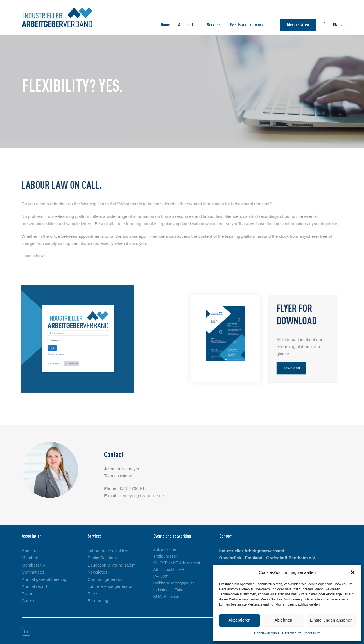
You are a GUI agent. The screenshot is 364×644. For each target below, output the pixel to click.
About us (30, 551)
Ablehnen (283, 620)
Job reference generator (110, 586)
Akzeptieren (239, 620)
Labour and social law (108, 551)
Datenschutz (292, 633)
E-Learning (98, 601)
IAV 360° (161, 576)
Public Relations (103, 558)
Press (93, 594)
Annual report (35, 586)
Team (27, 594)
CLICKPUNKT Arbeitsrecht (177, 563)
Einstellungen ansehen (331, 620)
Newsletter (98, 572)
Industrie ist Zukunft (171, 590)
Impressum (312, 633)
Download (291, 369)
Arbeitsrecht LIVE (169, 570)
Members (31, 558)
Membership (34, 565)
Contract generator (105, 579)
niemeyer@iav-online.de (141, 496)
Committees (33, 572)
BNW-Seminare (167, 597)
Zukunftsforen (166, 549)
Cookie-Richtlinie (267, 633)
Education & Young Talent (112, 565)
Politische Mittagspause (174, 583)
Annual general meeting (44, 579)
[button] (353, 572)
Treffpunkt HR (166, 556)
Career (28, 601)
